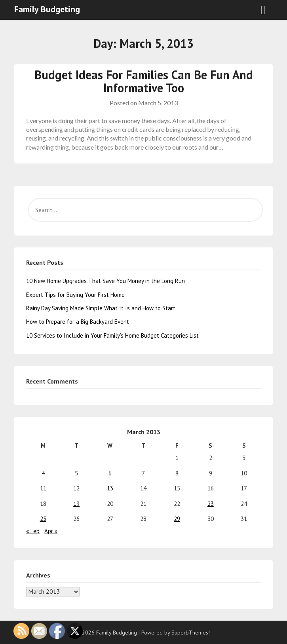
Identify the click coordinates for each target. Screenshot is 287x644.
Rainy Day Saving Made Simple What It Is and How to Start (101, 308)
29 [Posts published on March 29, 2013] (177, 519)
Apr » (51, 531)
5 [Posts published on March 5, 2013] (76, 473)
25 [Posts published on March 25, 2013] (43, 519)
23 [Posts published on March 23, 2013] (211, 504)
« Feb (33, 531)
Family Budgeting (47, 9)
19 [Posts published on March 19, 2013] (76, 504)
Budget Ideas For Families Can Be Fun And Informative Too (144, 81)
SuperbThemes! (191, 633)
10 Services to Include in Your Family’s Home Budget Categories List (112, 335)
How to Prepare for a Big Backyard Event (78, 322)
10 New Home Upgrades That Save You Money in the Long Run (105, 281)
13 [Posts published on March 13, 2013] (110, 488)
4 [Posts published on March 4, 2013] (43, 473)
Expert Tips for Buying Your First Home (75, 295)
